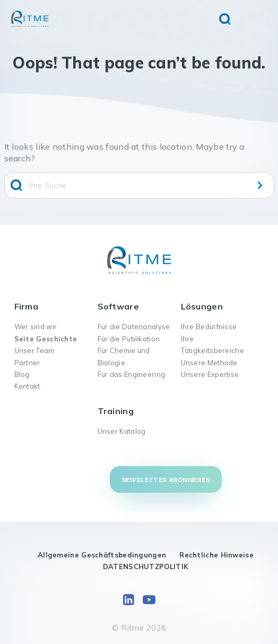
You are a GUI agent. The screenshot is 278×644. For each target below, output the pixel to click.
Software (118, 306)
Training (116, 411)
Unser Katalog (122, 431)
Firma (27, 306)
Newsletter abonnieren (166, 480)
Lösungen (202, 306)
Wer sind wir (36, 327)
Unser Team (34, 350)
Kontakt (27, 386)
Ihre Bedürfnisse (209, 327)
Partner (27, 363)
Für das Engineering (132, 374)
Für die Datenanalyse (134, 327)
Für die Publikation (129, 339)
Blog (22, 374)
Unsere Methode (209, 363)
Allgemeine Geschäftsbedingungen (102, 555)
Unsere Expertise (210, 374)
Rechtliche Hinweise (216, 555)
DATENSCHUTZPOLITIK (146, 566)
